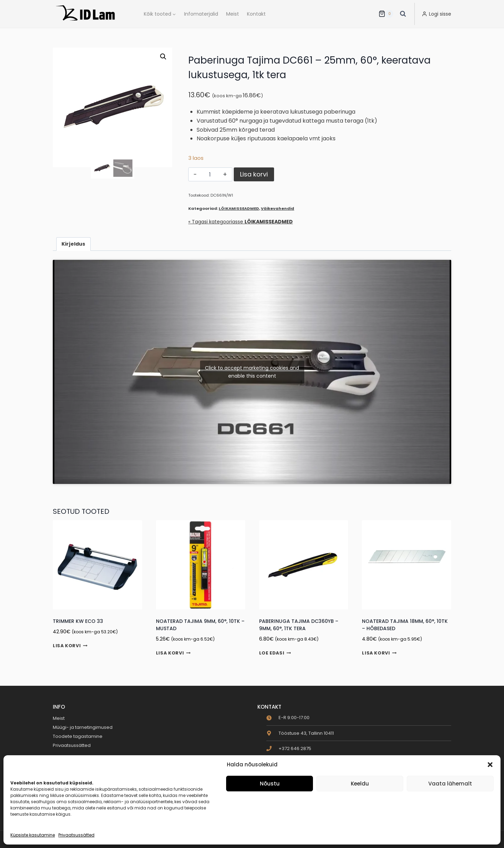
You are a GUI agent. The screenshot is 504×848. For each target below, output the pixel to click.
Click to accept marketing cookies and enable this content (252, 372)
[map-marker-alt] (300, 733)
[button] (490, 765)
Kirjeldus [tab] (73, 244)
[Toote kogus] (210, 174)
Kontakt (256, 14)
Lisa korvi (254, 174)
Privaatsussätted (76, 835)
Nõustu (270, 784)
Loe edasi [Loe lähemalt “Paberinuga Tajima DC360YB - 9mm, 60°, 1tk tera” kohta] (275, 653)
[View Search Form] (403, 14)
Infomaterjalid (201, 14)
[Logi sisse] (436, 14)
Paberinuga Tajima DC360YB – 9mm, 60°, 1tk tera (299, 625)
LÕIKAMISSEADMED (239, 208)
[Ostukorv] (386, 14)
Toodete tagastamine (78, 736)
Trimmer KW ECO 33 (78, 621)
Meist (233, 14)
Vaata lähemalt (450, 784)
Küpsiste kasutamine (33, 835)
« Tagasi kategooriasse (241, 222)
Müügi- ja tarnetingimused (83, 727)
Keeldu (360, 784)
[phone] (289, 748)
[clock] (288, 718)
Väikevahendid (278, 208)
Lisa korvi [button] (70, 646)
